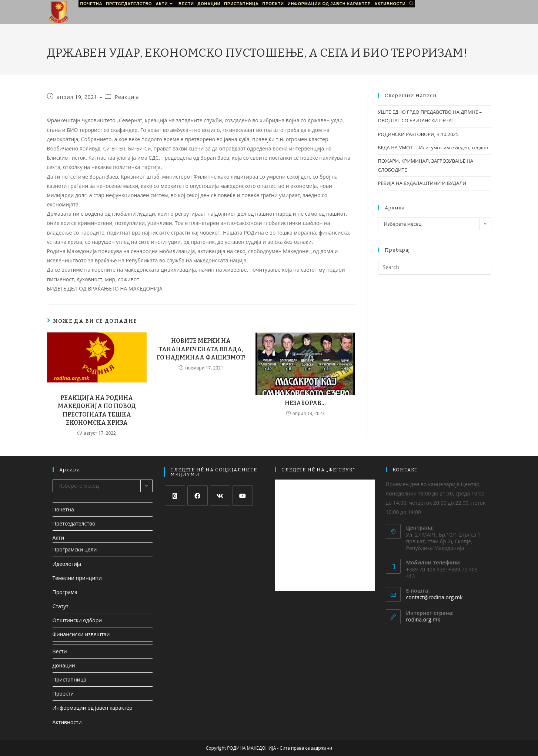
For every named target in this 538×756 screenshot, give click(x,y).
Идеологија (67, 564)
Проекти (63, 694)
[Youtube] (243, 496)
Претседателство (74, 523)
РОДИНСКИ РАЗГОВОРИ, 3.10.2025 (418, 134)
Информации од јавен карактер (93, 708)
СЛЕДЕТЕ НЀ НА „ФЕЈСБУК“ (318, 470)
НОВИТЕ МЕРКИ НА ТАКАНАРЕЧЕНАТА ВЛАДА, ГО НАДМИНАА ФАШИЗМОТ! (201, 349)
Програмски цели (75, 549)
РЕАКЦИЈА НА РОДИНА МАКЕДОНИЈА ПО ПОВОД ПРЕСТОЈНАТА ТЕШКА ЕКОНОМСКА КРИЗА (97, 410)
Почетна (63, 509)
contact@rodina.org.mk (435, 597)
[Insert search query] (435, 267)
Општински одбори (77, 620)
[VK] (220, 496)
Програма (65, 592)
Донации (64, 665)
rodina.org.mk (423, 619)
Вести (60, 651)
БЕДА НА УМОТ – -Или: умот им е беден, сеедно (433, 147)
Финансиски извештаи (81, 634)
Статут (61, 606)
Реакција (127, 97)
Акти (59, 538)
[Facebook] (198, 496)
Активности (67, 722)
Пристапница (70, 679)
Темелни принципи (77, 578)
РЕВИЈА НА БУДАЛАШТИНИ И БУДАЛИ (422, 183)
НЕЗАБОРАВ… (305, 403)
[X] (175, 496)
